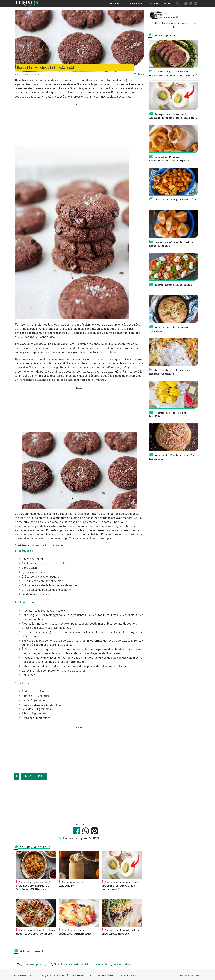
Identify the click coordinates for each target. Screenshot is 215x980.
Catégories (135, 3)
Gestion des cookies (82, 975)
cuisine (87, 964)
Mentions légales (106, 975)
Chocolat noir (62, 964)
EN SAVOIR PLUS (34, 776)
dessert (130, 964)
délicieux (118, 964)
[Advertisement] (80, 126)
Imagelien (26, 975)
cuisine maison (102, 964)
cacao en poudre (35, 964)
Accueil (115, 3)
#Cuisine (139, 74)
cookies (76, 964)
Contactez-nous (160, 3)
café (49, 964)
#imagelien (193, 975)
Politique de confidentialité (53, 975)
